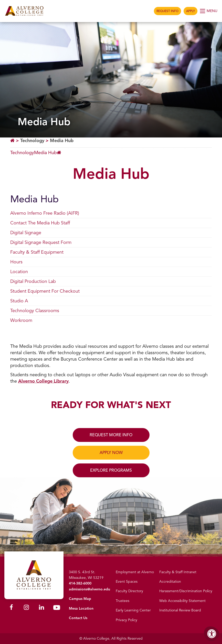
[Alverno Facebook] (11, 608)
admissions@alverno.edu (89, 589)
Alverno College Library (43, 381)
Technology (32, 141)
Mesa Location (81, 608)
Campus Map (80, 599)
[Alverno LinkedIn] (41, 608)
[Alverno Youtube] (57, 609)
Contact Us (78, 618)
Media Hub (62, 141)
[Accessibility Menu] (212, 634)
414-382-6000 (80, 583)
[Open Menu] (209, 11)
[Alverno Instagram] (26, 608)
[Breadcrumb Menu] (36, 153)
